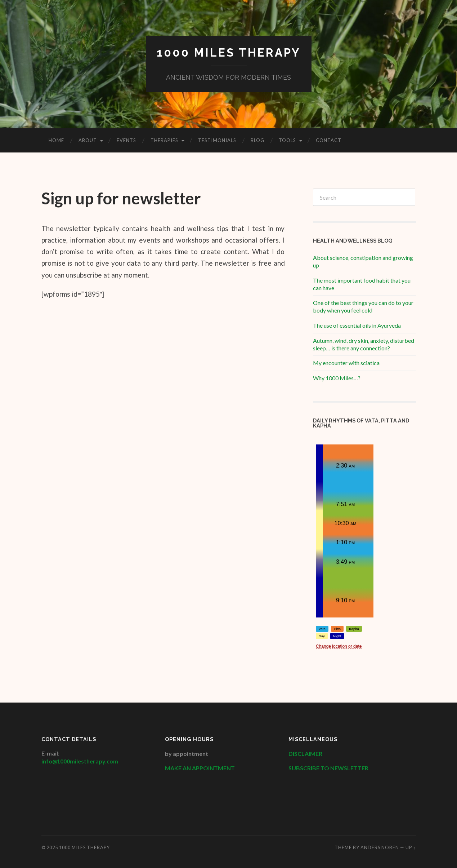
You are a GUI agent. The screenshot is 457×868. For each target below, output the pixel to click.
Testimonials (217, 140)
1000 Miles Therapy (229, 52)
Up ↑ (411, 847)
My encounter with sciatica (346, 363)
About (88, 140)
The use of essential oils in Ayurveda (357, 325)
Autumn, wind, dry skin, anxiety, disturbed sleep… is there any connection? (364, 344)
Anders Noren (380, 847)
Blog (257, 140)
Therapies (164, 140)
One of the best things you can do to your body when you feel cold (363, 306)
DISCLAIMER (306, 754)
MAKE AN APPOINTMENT (200, 768)
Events (126, 140)
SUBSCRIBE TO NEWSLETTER (328, 768)
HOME (56, 140)
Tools (287, 140)
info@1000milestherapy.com (80, 761)
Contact (329, 140)
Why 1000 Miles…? (337, 378)
